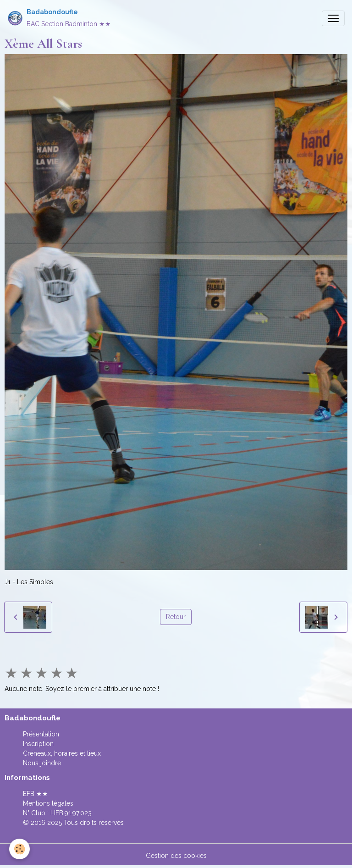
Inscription (38, 744)
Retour (176, 617)
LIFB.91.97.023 (71, 813)
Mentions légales (48, 803)
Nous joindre (42, 763)
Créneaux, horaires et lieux (62, 753)
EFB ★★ (36, 794)
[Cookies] (19, 849)
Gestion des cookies (176, 856)
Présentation (41, 734)
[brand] (59, 18)
